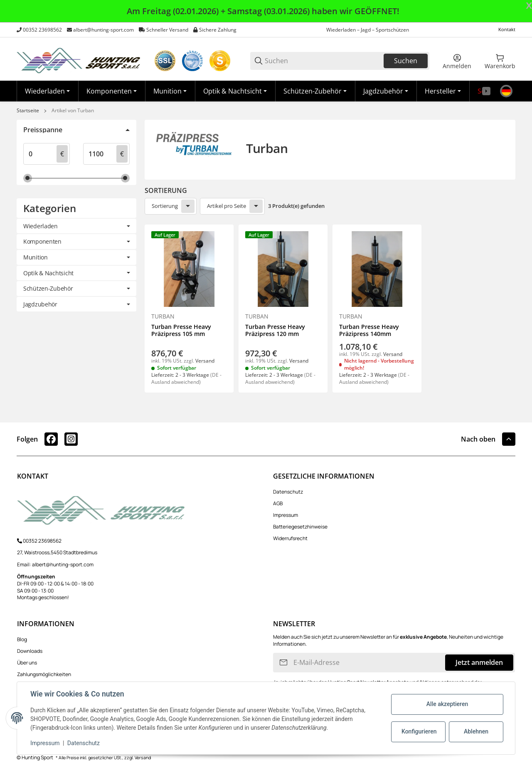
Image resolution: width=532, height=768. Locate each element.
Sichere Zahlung (218, 30)
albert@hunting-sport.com (103, 30)
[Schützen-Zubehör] (315, 91)
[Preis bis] (101, 154)
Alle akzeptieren (447, 704)
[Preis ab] (41, 154)
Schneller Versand (167, 30)
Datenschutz (288, 492)
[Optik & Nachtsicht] (235, 91)
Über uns (27, 663)
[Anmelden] (457, 61)
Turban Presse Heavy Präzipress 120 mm (275, 331)
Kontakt (507, 29)
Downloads (30, 651)
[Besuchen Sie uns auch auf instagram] (71, 439)
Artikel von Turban (73, 111)
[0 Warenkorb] (500, 61)
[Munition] (170, 91)
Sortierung (165, 206)
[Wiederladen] (47, 91)
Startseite (28, 111)
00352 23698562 (42, 30)
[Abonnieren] (283, 663)
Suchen (406, 61)
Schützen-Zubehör (48, 288)
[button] (443, 91)
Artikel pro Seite (227, 206)
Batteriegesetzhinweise (300, 527)
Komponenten (42, 241)
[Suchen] (324, 61)
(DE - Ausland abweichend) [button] (186, 378)
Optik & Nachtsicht (48, 273)
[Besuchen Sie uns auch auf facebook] (51, 439)
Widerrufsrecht (290, 538)
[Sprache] (506, 91)
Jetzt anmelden (479, 662)
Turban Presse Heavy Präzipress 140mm (369, 331)
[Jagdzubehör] (386, 91)
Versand (205, 361)
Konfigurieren (419, 731)
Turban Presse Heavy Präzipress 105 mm (181, 331)
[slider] (28, 178)
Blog (22, 639)
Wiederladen (41, 226)
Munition (36, 257)
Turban (163, 316)
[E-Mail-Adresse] (368, 663)
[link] (76, 226)
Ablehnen (476, 731)
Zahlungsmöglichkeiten (44, 674)
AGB (278, 503)
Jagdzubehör (40, 304)
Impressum (286, 515)
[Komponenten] (112, 91)
